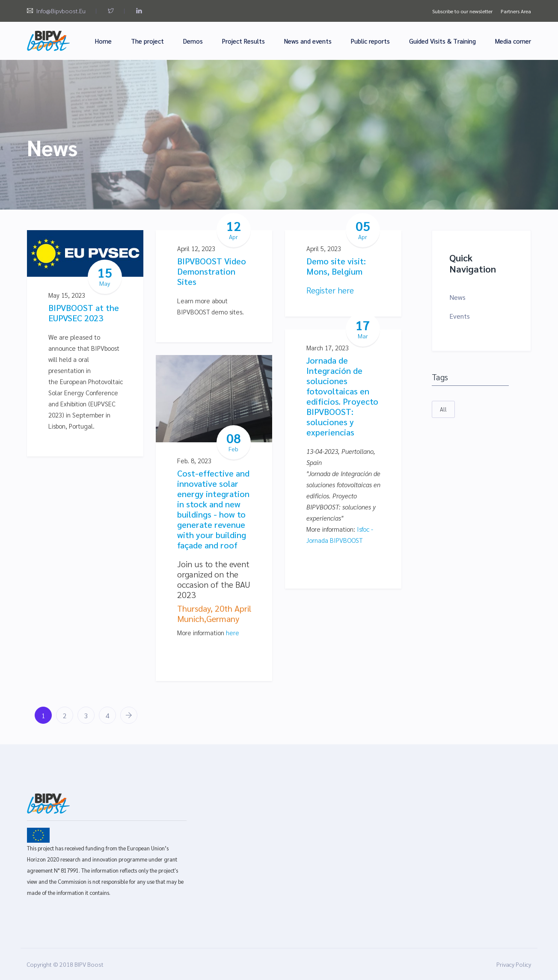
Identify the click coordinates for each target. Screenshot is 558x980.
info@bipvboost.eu (61, 11)
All (443, 409)
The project (147, 41)
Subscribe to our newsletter (462, 11)
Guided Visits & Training (442, 41)
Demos (193, 41)
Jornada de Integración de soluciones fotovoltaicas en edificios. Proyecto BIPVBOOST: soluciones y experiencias (342, 396)
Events (460, 316)
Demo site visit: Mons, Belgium (336, 266)
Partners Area (516, 11)
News (457, 297)
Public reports (370, 41)
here (233, 632)
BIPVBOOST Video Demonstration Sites (212, 271)
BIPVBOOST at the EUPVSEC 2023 (84, 313)
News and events (308, 41)
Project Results (243, 41)
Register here (330, 290)
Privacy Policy (514, 964)
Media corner (513, 41)
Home (103, 41)
